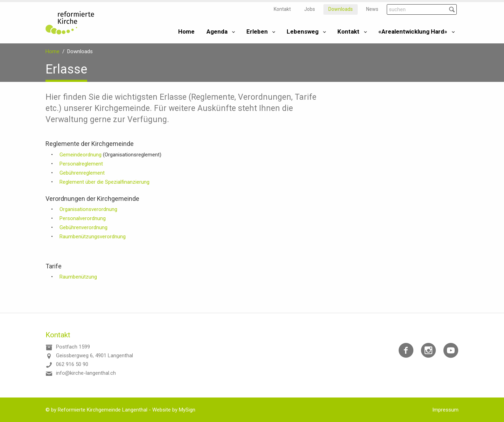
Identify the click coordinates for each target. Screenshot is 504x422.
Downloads (341, 9)
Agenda (217, 31)
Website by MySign (174, 410)
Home (186, 31)
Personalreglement (81, 164)
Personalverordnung (83, 218)
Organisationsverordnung (88, 209)
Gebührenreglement (82, 173)
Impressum (445, 410)
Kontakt (282, 9)
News (372, 9)
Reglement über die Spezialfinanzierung (104, 182)
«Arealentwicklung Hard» (413, 31)
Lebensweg (303, 31)
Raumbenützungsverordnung (93, 237)
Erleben (257, 31)
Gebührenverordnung (83, 227)
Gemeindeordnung (81, 155)
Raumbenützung (78, 277)
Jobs (310, 9)
